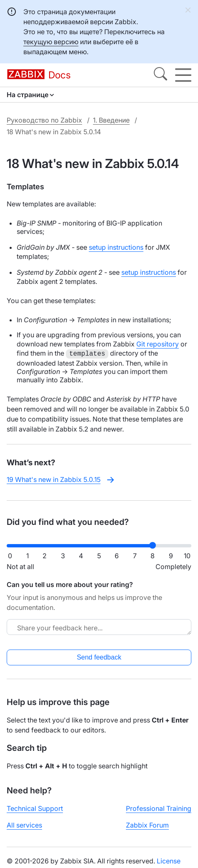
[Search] (160, 75)
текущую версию (51, 42)
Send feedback (99, 657)
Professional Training (159, 808)
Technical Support (35, 808)
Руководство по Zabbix (44, 120)
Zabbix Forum (147, 825)
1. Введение (111, 120)
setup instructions (116, 247)
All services (24, 825)
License (169, 861)
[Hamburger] (183, 75)
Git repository (158, 344)
